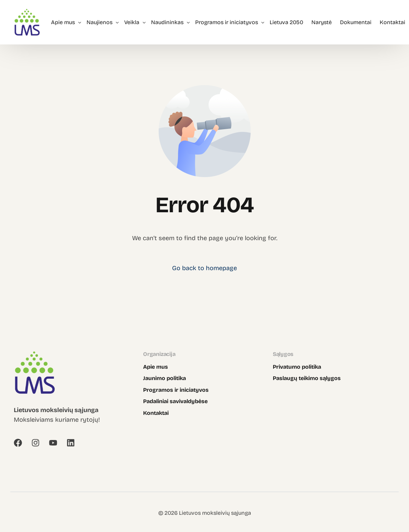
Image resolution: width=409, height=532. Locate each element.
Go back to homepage (204, 268)
